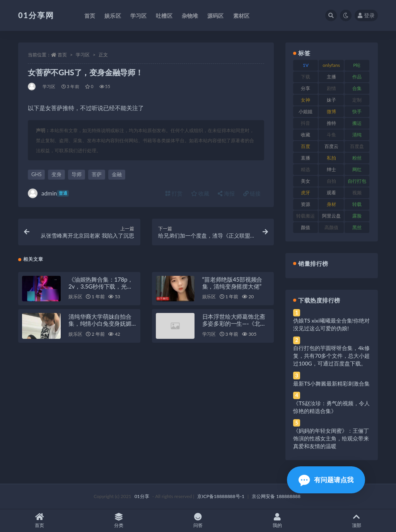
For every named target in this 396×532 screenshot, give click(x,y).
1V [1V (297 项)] (306, 65)
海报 (226, 193)
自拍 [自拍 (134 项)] (331, 181)
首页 (62, 55)
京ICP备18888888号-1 (221, 496)
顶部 (356, 521)
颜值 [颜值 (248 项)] (306, 227)
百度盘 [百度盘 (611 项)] (357, 146)
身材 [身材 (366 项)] (331, 204)
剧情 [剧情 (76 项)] (331, 88)
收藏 (200, 193)
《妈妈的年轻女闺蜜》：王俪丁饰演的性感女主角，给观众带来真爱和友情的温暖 (331, 438)
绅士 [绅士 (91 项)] (331, 169)
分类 (119, 521)
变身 (56, 174)
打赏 (174, 193)
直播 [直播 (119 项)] (306, 158)
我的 (277, 521)
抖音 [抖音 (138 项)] (306, 123)
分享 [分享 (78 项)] (306, 88)
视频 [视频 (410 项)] (357, 193)
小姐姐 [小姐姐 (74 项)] (306, 111)
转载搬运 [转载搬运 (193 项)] (306, 216)
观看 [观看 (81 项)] (331, 193)
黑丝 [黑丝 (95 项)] (357, 227)
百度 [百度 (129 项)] (306, 146)
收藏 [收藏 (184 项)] (306, 135)
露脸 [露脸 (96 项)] (357, 216)
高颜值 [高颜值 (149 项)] (331, 227)
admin (48, 193)
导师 (77, 174)
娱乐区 (75, 297)
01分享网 (36, 15)
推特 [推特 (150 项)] (331, 123)
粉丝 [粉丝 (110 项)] (357, 158)
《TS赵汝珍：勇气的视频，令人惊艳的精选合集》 (331, 407)
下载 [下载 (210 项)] (306, 77)
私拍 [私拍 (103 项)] (331, 158)
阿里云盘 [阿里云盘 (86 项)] (331, 216)
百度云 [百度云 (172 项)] (331, 146)
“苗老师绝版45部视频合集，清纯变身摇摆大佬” (232, 283)
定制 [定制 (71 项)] (357, 100)
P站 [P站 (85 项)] (357, 65)
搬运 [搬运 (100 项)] (357, 123)
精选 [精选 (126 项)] (306, 169)
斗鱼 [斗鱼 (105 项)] (331, 135)
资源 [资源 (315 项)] (306, 204)
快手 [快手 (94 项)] (357, 111)
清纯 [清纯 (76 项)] (357, 135)
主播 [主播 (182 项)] (331, 77)
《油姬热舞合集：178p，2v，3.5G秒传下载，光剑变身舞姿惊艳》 (101, 286)
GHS (36, 174)
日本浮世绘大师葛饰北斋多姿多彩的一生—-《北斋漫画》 (234, 324)
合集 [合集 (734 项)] (357, 88)
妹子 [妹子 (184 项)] (331, 100)
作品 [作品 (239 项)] (357, 77)
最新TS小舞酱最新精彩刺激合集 (331, 383)
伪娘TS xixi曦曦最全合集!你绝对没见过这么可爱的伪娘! (331, 324)
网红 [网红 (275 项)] (357, 169)
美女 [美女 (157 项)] (306, 181)
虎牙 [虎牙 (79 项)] (306, 193)
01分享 (142, 496)
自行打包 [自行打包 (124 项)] (357, 181)
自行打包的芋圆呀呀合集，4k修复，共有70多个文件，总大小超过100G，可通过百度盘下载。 (331, 356)
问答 (198, 521)
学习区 (83, 55)
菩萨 (97, 174)
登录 (366, 15)
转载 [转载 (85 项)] (357, 204)
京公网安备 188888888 (276, 496)
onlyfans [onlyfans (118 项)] (331, 65)
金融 (117, 174)
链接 (252, 193)
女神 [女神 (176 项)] (306, 100)
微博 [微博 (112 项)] (331, 111)
